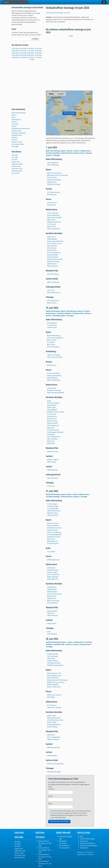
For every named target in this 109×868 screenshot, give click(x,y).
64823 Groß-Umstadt (54, 695)
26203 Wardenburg (53, 215)
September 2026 (17, 164)
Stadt (50, 804)
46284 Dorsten (52, 419)
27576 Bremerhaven (54, 192)
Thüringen (15, 146)
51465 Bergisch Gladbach (55, 432)
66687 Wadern (52, 623)
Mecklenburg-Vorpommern (21, 128)
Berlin (14, 117)
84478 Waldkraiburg (54, 336)
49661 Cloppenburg (53, 229)
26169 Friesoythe (53, 570)
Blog (81, 837)
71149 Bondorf (52, 325)
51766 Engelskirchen (54, 725)
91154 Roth (51, 342)
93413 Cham (51, 345)
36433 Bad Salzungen (54, 772)
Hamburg (15, 124)
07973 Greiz (51, 486)
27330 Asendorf (52, 572)
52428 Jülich (51, 434)
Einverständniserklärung (59, 813)
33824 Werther (52, 589)
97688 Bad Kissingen (54, 184)
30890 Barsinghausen (54, 222)
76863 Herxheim (52, 615)
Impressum (84, 841)
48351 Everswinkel (53, 601)
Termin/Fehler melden (87, 839)
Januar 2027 (16, 173)
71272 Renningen (53, 506)
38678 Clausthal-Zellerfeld (55, 393)
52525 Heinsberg (53, 257)
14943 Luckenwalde (53, 355)
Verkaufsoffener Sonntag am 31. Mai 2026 (45, 843)
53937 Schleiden (52, 439)
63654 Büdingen (52, 378)
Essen (49, 401)
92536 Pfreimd (52, 182)
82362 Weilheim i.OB (54, 673)
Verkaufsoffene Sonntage (54, 13)
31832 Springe (52, 388)
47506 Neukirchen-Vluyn (55, 720)
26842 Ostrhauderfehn (54, 217)
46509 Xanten (52, 598)
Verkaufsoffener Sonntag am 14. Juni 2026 (45, 857)
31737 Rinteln (51, 224)
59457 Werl (51, 441)
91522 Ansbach (52, 177)
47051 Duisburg (52, 421)
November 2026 (17, 169)
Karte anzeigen (69, 113)
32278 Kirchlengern (53, 403)
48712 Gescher (52, 248)
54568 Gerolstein (53, 451)
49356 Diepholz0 (52, 579)
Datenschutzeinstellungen (89, 846)
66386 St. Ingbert (53, 460)
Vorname (51, 789)
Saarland (15, 137)
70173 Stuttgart (52, 504)
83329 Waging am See (54, 676)
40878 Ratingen (52, 592)
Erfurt (49, 632)
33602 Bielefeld (52, 239)
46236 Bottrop (52, 596)
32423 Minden (52, 405)
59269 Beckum (52, 264)
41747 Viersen (52, 414)
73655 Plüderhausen (54, 511)
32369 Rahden (52, 587)
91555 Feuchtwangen (54, 180)
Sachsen (14, 140)
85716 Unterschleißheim (55, 338)
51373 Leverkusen (53, 430)
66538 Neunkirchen (53, 747)
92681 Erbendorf (52, 530)
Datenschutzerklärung (87, 843)
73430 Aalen (51, 658)
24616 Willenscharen (54, 292)
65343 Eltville (51, 205)
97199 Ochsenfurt (53, 543)
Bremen (14, 122)
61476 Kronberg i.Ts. (54, 373)
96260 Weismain (52, 541)
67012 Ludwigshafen (54, 737)
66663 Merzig (51, 462)
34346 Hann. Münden (54, 707)
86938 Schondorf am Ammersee (58, 175)
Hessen (14, 126)
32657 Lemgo (51, 716)
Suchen (35, 39)
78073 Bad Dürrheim (54, 663)
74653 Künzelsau (53, 513)
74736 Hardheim (52, 661)
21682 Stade (51, 568)
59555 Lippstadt (52, 266)
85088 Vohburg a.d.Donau (56, 682)
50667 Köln (51, 428)
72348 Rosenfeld (52, 654)
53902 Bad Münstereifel (55, 259)
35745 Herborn (52, 203)
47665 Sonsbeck (52, 423)
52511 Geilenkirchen (54, 437)
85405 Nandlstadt (53, 526)
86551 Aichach (52, 340)
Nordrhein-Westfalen (19, 133)
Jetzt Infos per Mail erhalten (59, 821)
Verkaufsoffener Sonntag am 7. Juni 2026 (44, 850)
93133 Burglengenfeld (54, 535)
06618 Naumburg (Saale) (55, 764)
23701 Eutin (51, 290)
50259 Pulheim (52, 250)
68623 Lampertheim (54, 380)
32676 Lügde (51, 407)
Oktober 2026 (16, 166)
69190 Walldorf (52, 323)
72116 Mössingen (53, 508)
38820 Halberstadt (53, 282)
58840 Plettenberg (53, 261)
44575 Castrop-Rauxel (54, 594)
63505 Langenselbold (54, 376)
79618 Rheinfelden (53, 165)
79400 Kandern (52, 327)
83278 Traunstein (53, 523)
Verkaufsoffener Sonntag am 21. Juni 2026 (45, 864)
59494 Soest (51, 443)
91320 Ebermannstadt (54, 528)
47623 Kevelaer (52, 246)
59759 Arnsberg (52, 727)
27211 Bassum (52, 705)
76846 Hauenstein (53, 739)
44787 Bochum (52, 416)
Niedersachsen (17, 131)
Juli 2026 (14, 160)
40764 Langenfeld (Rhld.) (55, 241)
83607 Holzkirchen (53, 678)
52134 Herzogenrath (54, 252)
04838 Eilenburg (52, 470)
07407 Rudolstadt (53, 301)
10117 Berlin (51, 552)
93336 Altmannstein (54, 537)
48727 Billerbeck (52, 603)
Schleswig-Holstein (18, 144)
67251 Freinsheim (53, 274)
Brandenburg (16, 119)
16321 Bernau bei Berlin (55, 357)
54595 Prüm (51, 735)
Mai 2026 (15, 155)
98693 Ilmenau (52, 303)
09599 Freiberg (52, 756)
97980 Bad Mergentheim (55, 665)
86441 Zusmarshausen (54, 173)
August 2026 (16, 162)
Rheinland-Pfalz (17, 135)
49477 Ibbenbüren (53, 425)
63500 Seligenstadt (53, 560)
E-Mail (50, 796)
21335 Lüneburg (52, 213)
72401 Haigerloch (53, 163)
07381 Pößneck (52, 634)
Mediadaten (84, 848)
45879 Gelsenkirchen (54, 718)
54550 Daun (51, 613)
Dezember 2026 (17, 171)
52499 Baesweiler (53, 255)
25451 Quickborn (53, 478)
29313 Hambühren (53, 575)
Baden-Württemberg (19, 113)
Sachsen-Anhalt (17, 142)
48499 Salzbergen (53, 577)
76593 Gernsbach (53, 515)
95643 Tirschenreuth (54, 687)
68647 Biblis (51, 697)
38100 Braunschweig (54, 390)
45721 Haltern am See (54, 243)
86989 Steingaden (53, 685)
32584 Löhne (51, 226)
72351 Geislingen (53, 656)
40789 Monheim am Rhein (56, 412)
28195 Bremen (52, 194)
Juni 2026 (15, 157)
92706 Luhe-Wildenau (54, 532)
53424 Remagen (52, 611)
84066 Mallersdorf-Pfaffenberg (57, 680)
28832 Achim (51, 220)
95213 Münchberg (53, 347)
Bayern (14, 115)
